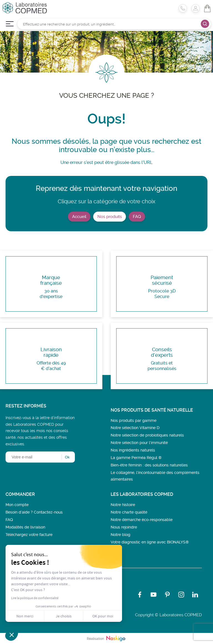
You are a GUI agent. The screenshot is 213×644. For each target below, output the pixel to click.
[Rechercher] (114, 24)
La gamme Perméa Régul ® (136, 458)
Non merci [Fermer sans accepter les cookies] (25, 616)
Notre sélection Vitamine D (135, 428)
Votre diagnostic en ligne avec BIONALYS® (150, 542)
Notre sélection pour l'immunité (139, 443)
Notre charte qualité (129, 512)
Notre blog (121, 535)
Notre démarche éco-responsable (142, 520)
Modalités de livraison (25, 527)
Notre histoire (123, 505)
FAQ (137, 217)
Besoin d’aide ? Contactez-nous (34, 512)
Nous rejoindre (124, 527)
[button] (12, 635)
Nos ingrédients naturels (133, 450)
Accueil (79, 217)
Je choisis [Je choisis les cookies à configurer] (64, 616)
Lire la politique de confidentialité (35, 598)
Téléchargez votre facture (29, 535)
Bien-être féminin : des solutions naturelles (149, 465)
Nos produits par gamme (134, 420)
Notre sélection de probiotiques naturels (147, 435)
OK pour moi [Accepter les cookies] (103, 616)
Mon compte (17, 505)
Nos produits (110, 217)
